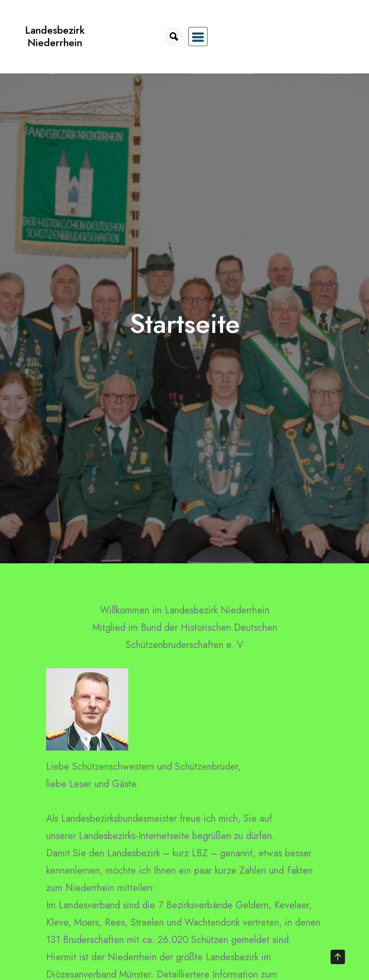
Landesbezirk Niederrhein (55, 36)
